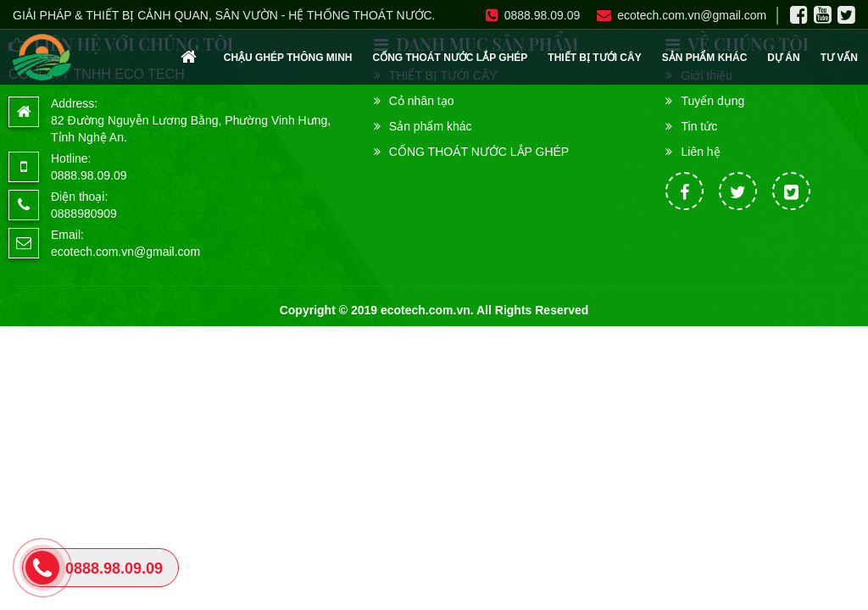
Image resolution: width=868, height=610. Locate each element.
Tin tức (699, 126)
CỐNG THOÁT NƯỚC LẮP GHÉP (451, 58)
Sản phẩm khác (705, 58)
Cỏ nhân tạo (422, 101)
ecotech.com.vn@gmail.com (682, 15)
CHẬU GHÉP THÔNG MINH (288, 58)
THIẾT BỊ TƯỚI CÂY (594, 58)
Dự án (783, 58)
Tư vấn (839, 58)
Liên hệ (700, 152)
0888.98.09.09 (533, 15)
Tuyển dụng (712, 101)
